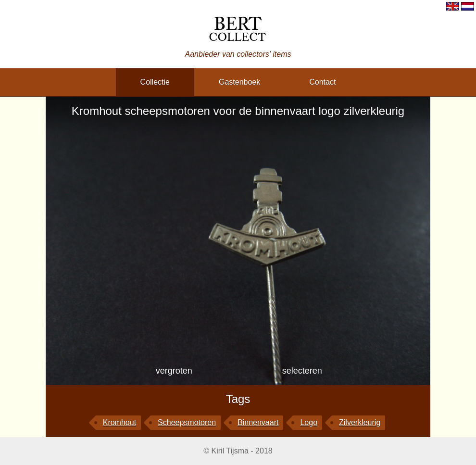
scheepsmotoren (187, 422)
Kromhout (119, 422)
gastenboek (239, 82)
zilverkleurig (360, 422)
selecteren (302, 371)
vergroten (174, 371)
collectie (155, 82)
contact (322, 82)
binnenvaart (258, 422)
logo (309, 422)
